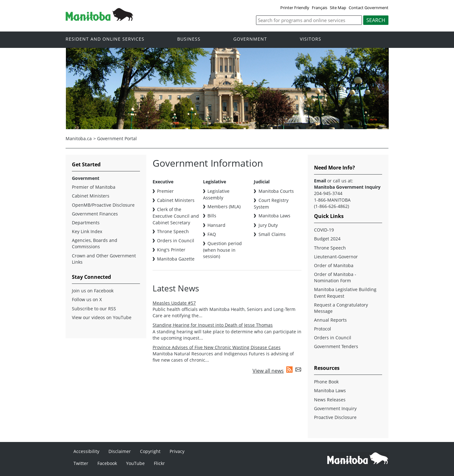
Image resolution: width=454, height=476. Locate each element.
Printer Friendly (295, 8)
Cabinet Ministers (176, 200)
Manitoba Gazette (176, 259)
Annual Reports (330, 320)
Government (250, 39)
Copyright (150, 451)
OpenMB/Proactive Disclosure (103, 205)
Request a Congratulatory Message (341, 308)
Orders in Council (176, 241)
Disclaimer (120, 451)
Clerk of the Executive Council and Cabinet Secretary (176, 216)
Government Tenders (336, 346)
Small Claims (272, 234)
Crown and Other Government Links (104, 259)
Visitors (311, 39)
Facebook (107, 463)
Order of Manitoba (334, 265)
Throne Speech (173, 231)
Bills (212, 216)
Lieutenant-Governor (336, 257)
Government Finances (95, 214)
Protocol (323, 329)
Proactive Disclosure (335, 417)
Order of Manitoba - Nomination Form (335, 277)
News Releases (330, 400)
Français (320, 8)
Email (320, 181)
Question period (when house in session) (222, 250)
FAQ (212, 234)
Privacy (177, 451)
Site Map (338, 8)
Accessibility (86, 451)
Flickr (159, 463)
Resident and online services (105, 39)
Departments (86, 223)
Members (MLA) (224, 206)
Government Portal (117, 138)
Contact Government (369, 8)
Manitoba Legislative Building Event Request (345, 292)
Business (189, 39)
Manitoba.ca (79, 138)
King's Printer (171, 250)
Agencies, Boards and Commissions (95, 243)
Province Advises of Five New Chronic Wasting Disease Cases (217, 347)
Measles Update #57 (174, 303)
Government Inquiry (335, 408)
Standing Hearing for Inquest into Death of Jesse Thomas (213, 325)
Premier (165, 191)
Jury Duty (268, 225)
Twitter (81, 463)
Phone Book (326, 382)
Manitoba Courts (276, 191)
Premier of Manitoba (94, 187)
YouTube (135, 463)
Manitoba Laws (274, 216)
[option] (227, 89)
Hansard (216, 225)
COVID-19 (324, 230)
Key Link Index (87, 231)
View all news (268, 371)
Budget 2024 (327, 239)
